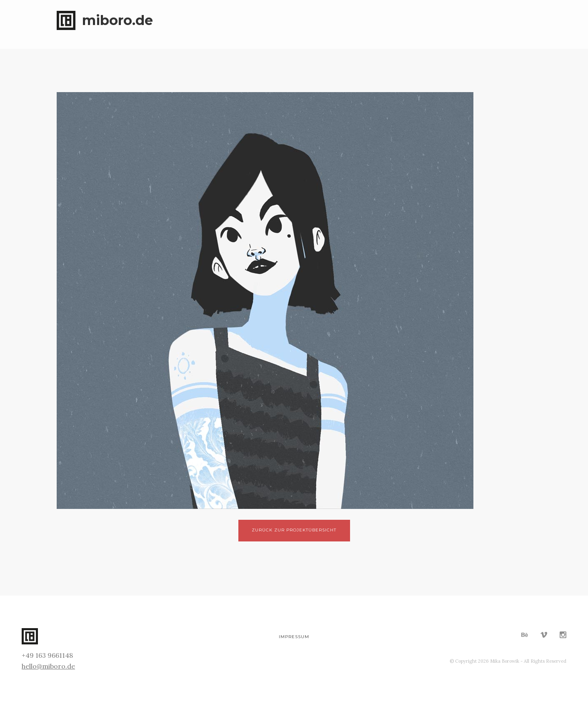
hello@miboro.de (48, 666)
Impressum (294, 637)
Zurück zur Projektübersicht (294, 530)
